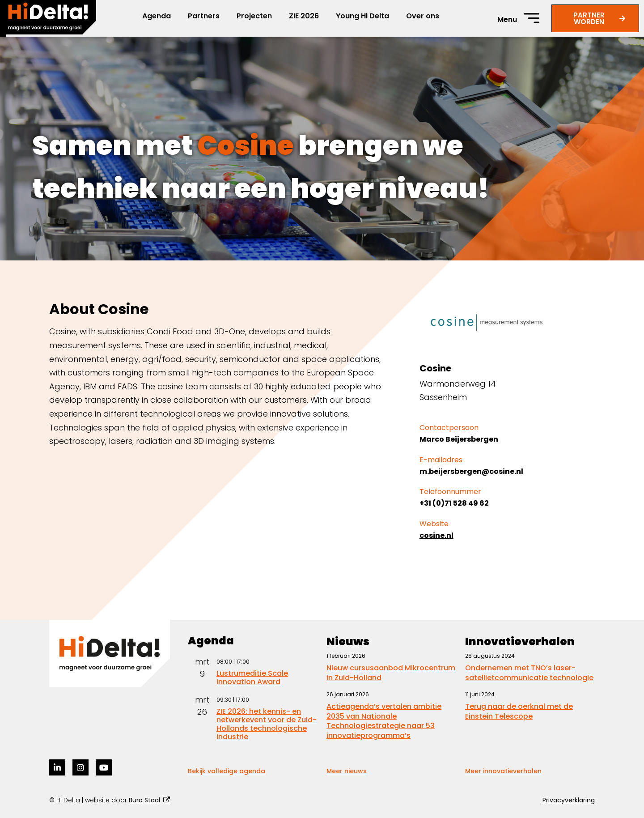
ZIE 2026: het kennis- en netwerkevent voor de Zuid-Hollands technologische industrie (267, 724)
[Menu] (532, 18)
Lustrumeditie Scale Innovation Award (252, 677)
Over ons (423, 16)
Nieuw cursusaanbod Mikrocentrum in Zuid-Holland (391, 673)
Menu (507, 19)
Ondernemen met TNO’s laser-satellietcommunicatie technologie (529, 673)
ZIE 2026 (304, 16)
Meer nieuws (347, 771)
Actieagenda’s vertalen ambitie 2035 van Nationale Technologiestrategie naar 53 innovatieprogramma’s (384, 721)
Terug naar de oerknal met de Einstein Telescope (519, 711)
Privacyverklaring (569, 800)
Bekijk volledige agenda (227, 771)
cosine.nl (436, 535)
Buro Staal (144, 800)
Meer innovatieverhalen (503, 771)
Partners (204, 16)
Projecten (254, 16)
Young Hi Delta (362, 16)
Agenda (157, 16)
